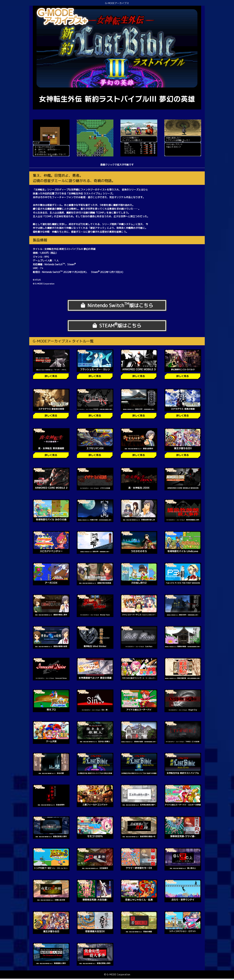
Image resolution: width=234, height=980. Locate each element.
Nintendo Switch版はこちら (117, 305)
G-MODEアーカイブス (117, 3)
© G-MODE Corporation (117, 976)
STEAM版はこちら (117, 326)
